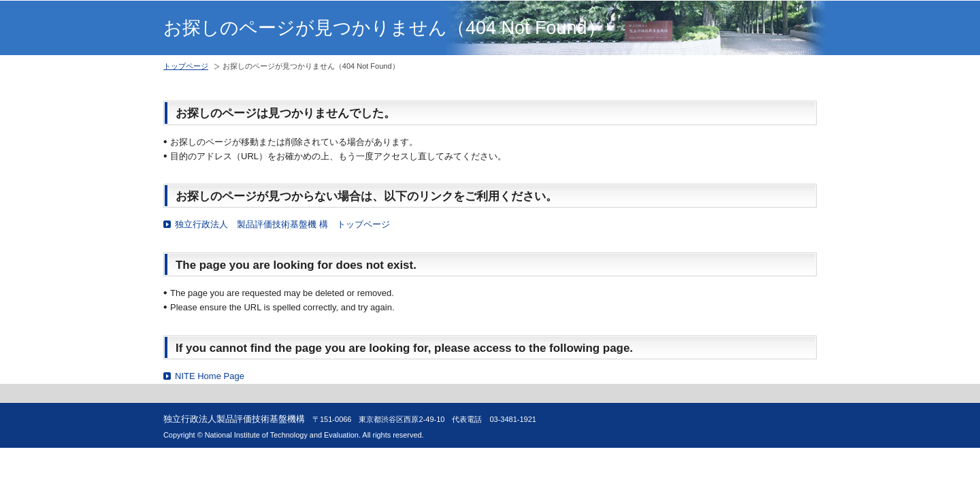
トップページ (186, 66)
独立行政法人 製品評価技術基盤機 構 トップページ (282, 224)
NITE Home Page (210, 376)
